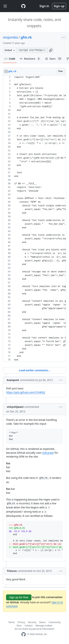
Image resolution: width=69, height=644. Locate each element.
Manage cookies (44, 626)
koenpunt (13, 380)
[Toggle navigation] (5, 6)
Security (32, 622)
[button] (51, 50)
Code (10, 59)
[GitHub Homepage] (24, 634)
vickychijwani (15, 407)
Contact (29, 626)
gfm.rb (26, 37)
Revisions (30, 59)
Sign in (44, 6)
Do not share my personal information (35, 629)
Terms (11, 622)
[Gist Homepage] (23, 6)
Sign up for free (19, 597)
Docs (19, 626)
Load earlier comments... (34, 370)
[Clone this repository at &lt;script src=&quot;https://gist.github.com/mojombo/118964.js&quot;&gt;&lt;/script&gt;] (32, 50)
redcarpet (48, 453)
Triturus (12, 571)
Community (55, 622)
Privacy (21, 622)
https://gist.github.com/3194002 (26, 392)
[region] (34, 219)
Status (42, 622)
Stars (54, 59)
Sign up (59, 6)
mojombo (10, 37)
